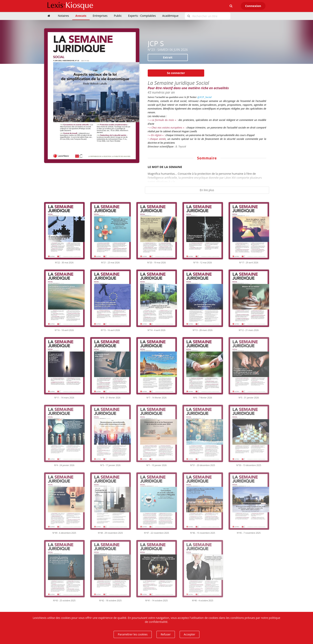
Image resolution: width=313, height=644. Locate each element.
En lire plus (207, 190)
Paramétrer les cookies (133, 634)
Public (118, 16)
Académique (170, 16)
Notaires (63, 16)
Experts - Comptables (142, 16)
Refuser (166, 634)
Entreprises (100, 16)
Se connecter (176, 73)
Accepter (190, 634)
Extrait (168, 57)
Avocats (81, 16)
